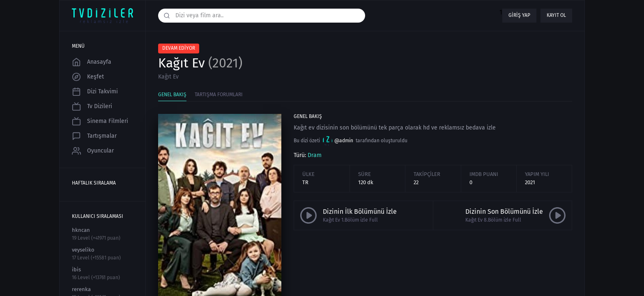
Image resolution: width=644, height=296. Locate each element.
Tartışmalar (94, 136)
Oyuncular (93, 151)
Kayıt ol (556, 15)
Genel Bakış (172, 95)
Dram (315, 155)
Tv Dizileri (92, 106)
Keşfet (88, 77)
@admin (338, 141)
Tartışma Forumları (219, 95)
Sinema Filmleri (100, 121)
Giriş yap (519, 15)
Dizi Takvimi (95, 92)
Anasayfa (92, 62)
